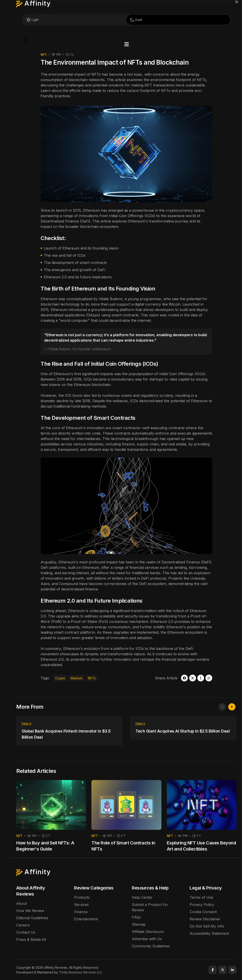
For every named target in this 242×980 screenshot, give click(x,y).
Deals (27, 724)
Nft (44, 55)
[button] (126, 44)
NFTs (92, 678)
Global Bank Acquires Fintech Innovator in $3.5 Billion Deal (66, 734)
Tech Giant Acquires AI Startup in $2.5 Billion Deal (183, 731)
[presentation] (222, 707)
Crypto (60, 678)
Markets (77, 678)
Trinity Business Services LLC (81, 972)
